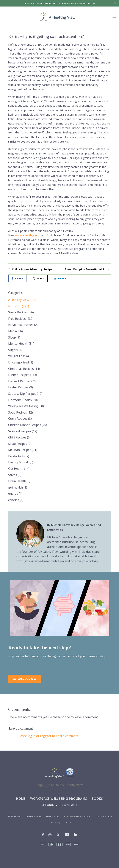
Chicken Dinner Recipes (28, 425)
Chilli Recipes (19, 437)
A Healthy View (22, 300)
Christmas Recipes (24, 369)
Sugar (15, 350)
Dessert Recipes (22, 381)
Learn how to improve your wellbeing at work (60, 3)
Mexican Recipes (23, 450)
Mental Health (21, 344)
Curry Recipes (20, 419)
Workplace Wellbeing (26, 406)
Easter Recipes (21, 387)
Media (15, 331)
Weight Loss (20, 356)
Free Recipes (21, 319)
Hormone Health (23, 400)
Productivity (19, 456)
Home (21, 799)
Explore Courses (25, 679)
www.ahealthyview (27, 235)
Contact (70, 805)
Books (97, 799)
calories (16, 500)
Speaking (49, 805)
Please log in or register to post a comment (48, 736)
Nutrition (19, 306)
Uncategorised (21, 362)
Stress (15, 475)
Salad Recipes (20, 444)
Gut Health (19, 469)
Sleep (14, 337)
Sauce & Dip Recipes (25, 394)
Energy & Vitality (22, 462)
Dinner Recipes (23, 375)
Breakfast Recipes (24, 325)
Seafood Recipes (23, 431)
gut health (18, 487)
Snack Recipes (21, 312)
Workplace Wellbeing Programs (59, 799)
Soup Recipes (21, 412)
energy (15, 494)
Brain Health (19, 481)
